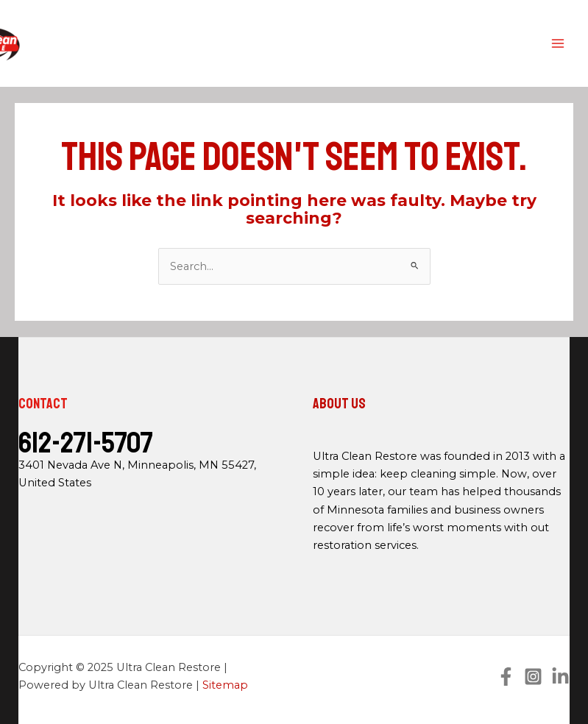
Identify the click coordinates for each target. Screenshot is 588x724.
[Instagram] (533, 677)
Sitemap (225, 685)
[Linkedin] (560, 677)
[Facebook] (506, 677)
